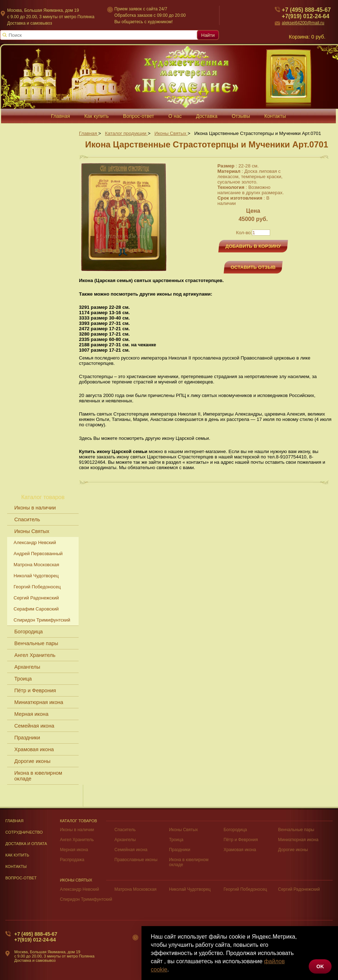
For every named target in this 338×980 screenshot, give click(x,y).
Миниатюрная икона (39, 702)
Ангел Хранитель (35, 655)
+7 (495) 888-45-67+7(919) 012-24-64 (36, 937)
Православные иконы (136, 860)
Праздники (27, 738)
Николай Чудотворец (36, 576)
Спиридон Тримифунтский (42, 620)
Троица (23, 679)
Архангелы (27, 667)
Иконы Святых (32, 531)
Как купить (17, 855)
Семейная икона (34, 726)
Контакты (16, 866)
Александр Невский (35, 542)
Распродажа (72, 860)
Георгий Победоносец (37, 587)
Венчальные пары (36, 643)
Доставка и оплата (26, 844)
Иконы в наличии (35, 508)
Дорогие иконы (32, 761)
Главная (14, 821)
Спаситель (27, 519)
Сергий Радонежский (36, 598)
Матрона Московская (36, 565)
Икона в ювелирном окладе (38, 776)
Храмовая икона (34, 749)
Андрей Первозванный (38, 554)
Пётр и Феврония (35, 690)
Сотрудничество (24, 832)
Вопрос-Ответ (21, 878)
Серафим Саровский (36, 609)
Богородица (29, 632)
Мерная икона (31, 714)
